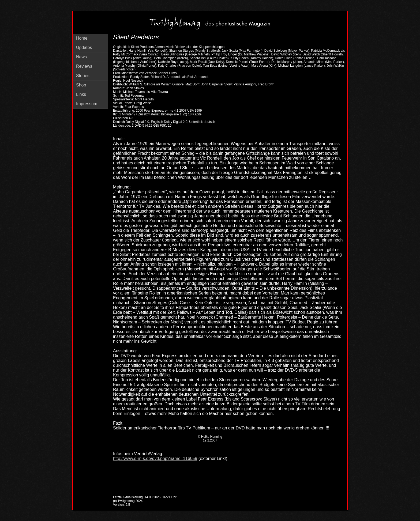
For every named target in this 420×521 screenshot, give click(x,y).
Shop (81, 85)
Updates (84, 48)
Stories (83, 76)
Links (81, 94)
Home (82, 38)
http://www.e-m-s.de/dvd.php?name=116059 (155, 458)
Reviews (84, 66)
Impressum (87, 104)
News (81, 57)
